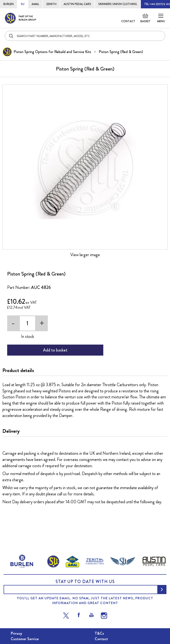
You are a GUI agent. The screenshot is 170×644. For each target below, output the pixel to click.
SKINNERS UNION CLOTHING (118, 4)
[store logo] (20, 18)
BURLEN (8, 4)
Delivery (11, 431)
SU (23, 4)
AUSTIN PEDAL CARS (77, 4)
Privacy (16, 633)
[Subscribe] (162, 590)
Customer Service (25, 639)
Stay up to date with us (85, 582)
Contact (128, 21)
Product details (18, 370)
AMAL (35, 4)
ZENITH (51, 4)
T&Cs (99, 633)
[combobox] (85, 36)
